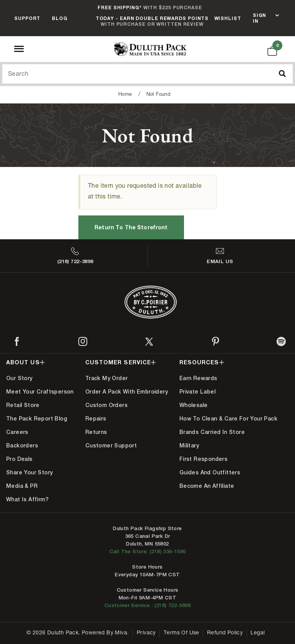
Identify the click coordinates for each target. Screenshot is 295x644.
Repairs (96, 419)
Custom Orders (106, 405)
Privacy (146, 633)
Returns (96, 432)
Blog (60, 18)
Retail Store (23, 405)
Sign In (260, 18)
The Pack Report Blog (37, 419)
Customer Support (111, 445)
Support (27, 18)
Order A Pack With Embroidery (127, 392)
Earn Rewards (198, 378)
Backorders (22, 445)
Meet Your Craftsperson (40, 392)
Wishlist (228, 18)
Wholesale (194, 405)
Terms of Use (181, 633)
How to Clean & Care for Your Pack (228, 419)
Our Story (19, 378)
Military (189, 445)
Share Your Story (29, 472)
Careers (17, 432)
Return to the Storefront (131, 227)
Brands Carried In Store (212, 432)
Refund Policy (225, 633)
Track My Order (107, 378)
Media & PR (22, 486)
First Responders (203, 459)
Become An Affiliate (207, 486)
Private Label (197, 392)
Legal (258, 633)
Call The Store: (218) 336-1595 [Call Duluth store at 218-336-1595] (148, 551)
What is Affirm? (27, 499)
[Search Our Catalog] (147, 74)
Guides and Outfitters (210, 472)
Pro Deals (19, 459)
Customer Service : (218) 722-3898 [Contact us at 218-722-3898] (147, 605)
